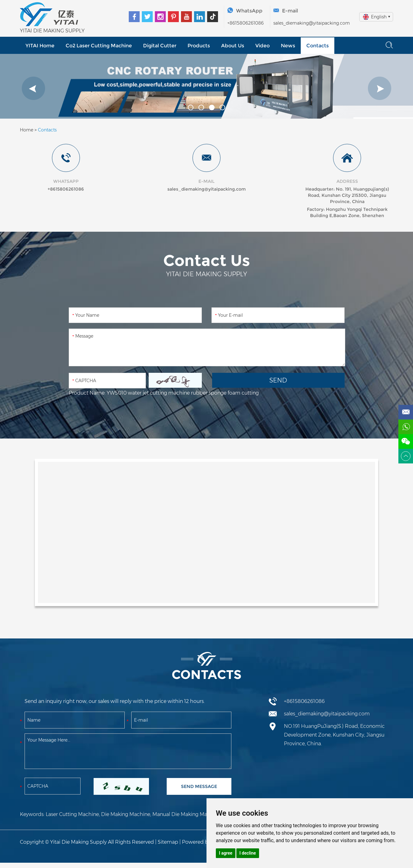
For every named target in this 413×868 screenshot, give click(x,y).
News (288, 46)
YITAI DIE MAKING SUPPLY (52, 31)
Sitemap (168, 842)
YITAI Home (40, 46)
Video (262, 46)
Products (199, 46)
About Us (233, 46)
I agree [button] (226, 853)
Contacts (318, 46)
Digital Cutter (160, 46)
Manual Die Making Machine (186, 814)
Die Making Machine (126, 814)
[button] (33, 88)
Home (27, 130)
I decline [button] (248, 853)
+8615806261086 (246, 23)
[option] (206, 86)
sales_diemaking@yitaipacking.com (312, 23)
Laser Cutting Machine (72, 814)
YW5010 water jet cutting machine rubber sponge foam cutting (183, 393)
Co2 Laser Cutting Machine (99, 46)
